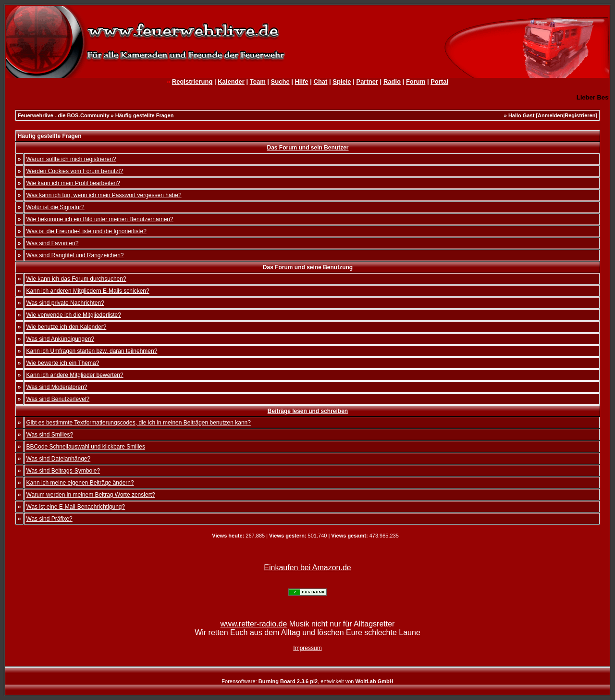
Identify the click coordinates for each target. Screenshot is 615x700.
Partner (367, 81)
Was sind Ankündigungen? (61, 339)
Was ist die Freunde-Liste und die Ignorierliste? (86, 231)
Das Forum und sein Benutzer (307, 148)
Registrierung (192, 81)
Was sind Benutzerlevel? (58, 399)
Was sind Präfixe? (49, 519)
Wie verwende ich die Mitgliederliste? (74, 315)
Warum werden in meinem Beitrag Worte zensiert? (91, 495)
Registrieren (580, 115)
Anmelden (550, 115)
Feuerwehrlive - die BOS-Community (64, 115)
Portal (439, 81)
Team (258, 81)
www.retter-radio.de (254, 624)
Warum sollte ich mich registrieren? (71, 159)
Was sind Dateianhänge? (59, 459)
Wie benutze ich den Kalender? (67, 327)
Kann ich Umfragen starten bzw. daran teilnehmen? (92, 351)
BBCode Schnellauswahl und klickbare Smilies (86, 447)
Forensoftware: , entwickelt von (307, 681)
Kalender (231, 81)
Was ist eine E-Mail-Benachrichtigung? (76, 507)
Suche (280, 81)
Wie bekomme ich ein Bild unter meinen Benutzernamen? (100, 219)
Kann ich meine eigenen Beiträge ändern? (80, 483)
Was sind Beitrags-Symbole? (63, 471)
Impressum (307, 648)
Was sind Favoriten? (53, 243)
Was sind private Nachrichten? (65, 303)
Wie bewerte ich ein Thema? (63, 363)
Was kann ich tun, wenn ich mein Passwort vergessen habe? (104, 195)
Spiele (342, 81)
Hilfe (301, 81)
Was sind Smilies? (50, 435)
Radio (392, 81)
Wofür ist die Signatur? (55, 207)
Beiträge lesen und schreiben (308, 411)
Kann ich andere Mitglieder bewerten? (75, 375)
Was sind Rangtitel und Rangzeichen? (75, 255)
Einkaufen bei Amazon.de (307, 568)
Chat (321, 81)
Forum (416, 81)
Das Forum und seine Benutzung (308, 267)
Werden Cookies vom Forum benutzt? (75, 171)
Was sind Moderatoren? (57, 387)
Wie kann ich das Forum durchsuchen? (76, 279)
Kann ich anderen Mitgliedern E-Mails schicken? (88, 291)
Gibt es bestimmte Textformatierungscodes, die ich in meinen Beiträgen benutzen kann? (139, 423)
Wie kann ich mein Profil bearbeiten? (73, 183)
